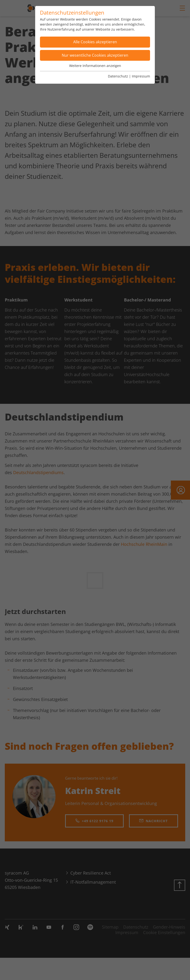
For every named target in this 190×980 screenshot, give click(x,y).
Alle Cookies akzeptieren (95, 42)
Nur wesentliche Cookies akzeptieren (95, 55)
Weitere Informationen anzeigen (95, 66)
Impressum (141, 76)
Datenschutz (118, 76)
